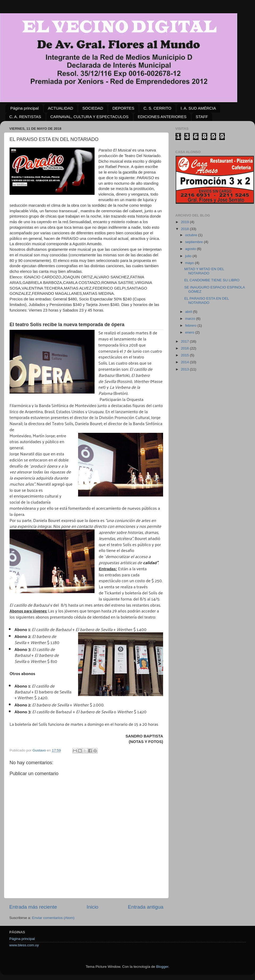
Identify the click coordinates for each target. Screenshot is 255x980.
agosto (191, 249)
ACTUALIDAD (60, 108)
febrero (191, 325)
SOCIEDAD (93, 108)
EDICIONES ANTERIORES (162, 117)
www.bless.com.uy (24, 945)
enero (190, 332)
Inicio (92, 907)
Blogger (162, 967)
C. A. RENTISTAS (25, 117)
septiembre (195, 242)
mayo (190, 263)
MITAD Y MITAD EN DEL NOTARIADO (204, 271)
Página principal (25, 108)
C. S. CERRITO (157, 108)
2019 (185, 222)
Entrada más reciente (33, 907)
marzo (191, 319)
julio (189, 256)
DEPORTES (123, 108)
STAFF (202, 117)
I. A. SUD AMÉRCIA (198, 108)
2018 (185, 229)
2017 (185, 341)
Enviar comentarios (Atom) (53, 918)
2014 (185, 362)
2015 (185, 355)
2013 (185, 369)
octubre (192, 235)
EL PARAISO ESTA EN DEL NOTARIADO (207, 301)
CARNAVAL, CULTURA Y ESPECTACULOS (90, 117)
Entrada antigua (146, 907)
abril (189, 312)
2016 (185, 348)
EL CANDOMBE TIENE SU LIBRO (212, 280)
